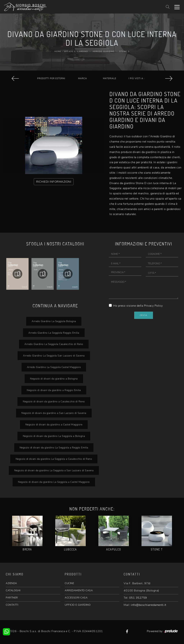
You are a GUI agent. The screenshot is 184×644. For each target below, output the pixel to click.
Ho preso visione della (138, 306)
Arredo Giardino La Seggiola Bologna (54, 321)
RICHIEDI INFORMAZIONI (54, 182)
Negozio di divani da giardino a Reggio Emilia (54, 390)
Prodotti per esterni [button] (51, 78)
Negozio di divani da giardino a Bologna (54, 379)
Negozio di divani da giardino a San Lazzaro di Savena (54, 413)
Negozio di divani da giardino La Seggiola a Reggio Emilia (54, 448)
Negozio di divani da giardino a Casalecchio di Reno (54, 401)
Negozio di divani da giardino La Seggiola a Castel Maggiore (54, 482)
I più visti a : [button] (137, 78)
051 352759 (138, 598)
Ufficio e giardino (76, 51)
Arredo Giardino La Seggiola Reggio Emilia (54, 333)
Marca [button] (83, 78)
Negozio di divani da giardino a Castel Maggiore (54, 424)
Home (58, 51)
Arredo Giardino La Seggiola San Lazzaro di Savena (54, 356)
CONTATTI (12, 605)
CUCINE (69, 583)
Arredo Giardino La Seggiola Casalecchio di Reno (54, 344)
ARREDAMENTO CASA (79, 590)
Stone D (124, 51)
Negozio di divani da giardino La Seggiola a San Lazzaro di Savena (54, 470)
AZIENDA (11, 583)
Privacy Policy (153, 306)
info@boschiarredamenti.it (149, 605)
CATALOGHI (13, 590)
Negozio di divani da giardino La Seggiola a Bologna (54, 436)
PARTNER (12, 598)
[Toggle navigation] (177, 7)
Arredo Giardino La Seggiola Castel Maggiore (54, 367)
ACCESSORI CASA (76, 598)
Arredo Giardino (104, 51)
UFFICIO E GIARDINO (78, 605)
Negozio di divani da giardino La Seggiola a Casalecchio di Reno (54, 459)
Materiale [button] (110, 78)
